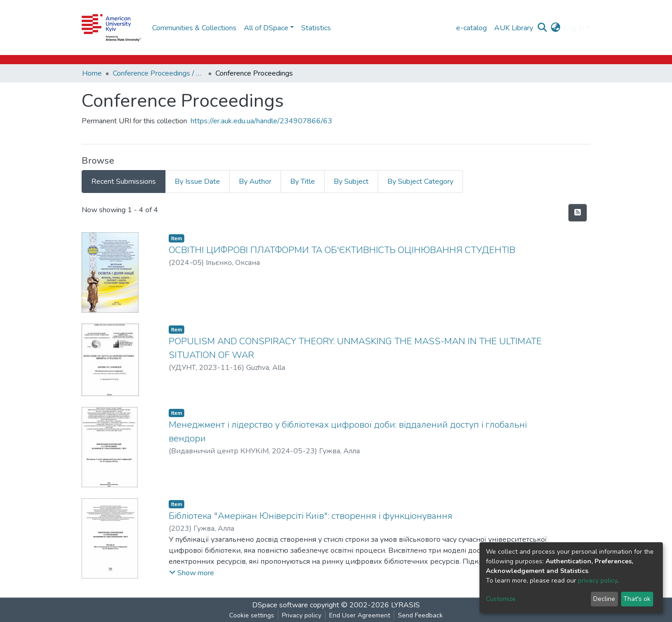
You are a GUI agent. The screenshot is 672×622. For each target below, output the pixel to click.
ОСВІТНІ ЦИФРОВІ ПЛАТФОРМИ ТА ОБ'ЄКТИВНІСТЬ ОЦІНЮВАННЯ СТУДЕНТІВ (342, 250)
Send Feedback (420, 615)
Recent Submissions (124, 182)
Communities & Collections (194, 28)
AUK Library (514, 28)
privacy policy (598, 581)
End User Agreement (360, 615)
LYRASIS (405, 605)
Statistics (316, 28)
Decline (604, 599)
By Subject (351, 182)
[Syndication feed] (578, 213)
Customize (501, 599)
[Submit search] (543, 28)
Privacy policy (302, 615)
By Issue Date (197, 182)
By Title (303, 182)
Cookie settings (252, 615)
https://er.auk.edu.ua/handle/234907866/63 (262, 121)
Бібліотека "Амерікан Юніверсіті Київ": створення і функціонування (311, 516)
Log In (574, 28)
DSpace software (280, 605)
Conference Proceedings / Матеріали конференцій (159, 73)
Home (92, 73)
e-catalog (471, 28)
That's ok (637, 599)
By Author (255, 182)
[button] (556, 28)
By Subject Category (420, 182)
